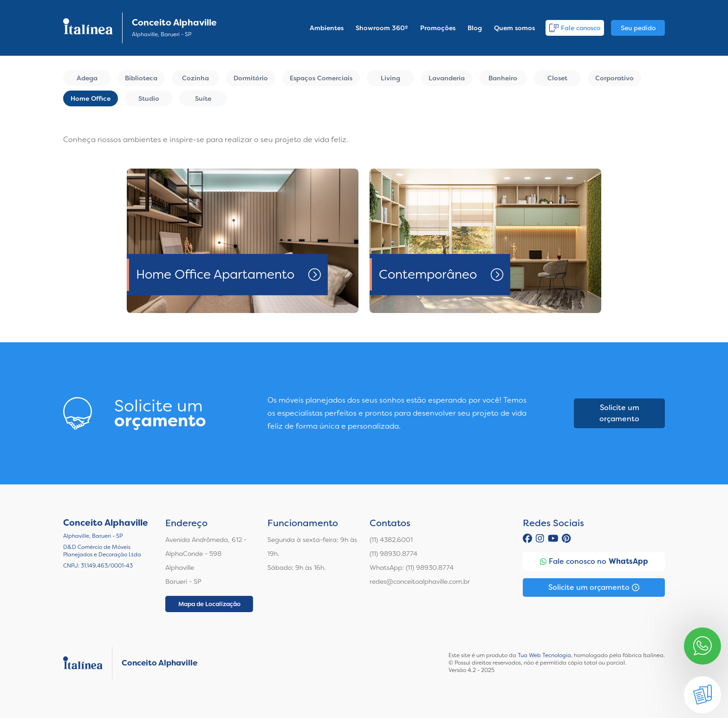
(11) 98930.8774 (393, 554)
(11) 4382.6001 (391, 540)
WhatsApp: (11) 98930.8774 (412, 568)
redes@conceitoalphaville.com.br (420, 581)
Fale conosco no (594, 561)
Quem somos (514, 28)
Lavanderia (447, 78)
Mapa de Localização (209, 604)
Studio (149, 98)
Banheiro (503, 78)
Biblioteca (141, 78)
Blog (475, 28)
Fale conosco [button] (575, 28)
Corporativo (614, 78)
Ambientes (327, 28)
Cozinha (195, 78)
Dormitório (251, 78)
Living (390, 78)
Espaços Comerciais (321, 78)
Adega (87, 78)
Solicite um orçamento (619, 413)
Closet (557, 78)
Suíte (203, 98)
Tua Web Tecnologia (544, 655)
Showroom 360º (382, 28)
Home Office (91, 98)
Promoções (438, 28)
